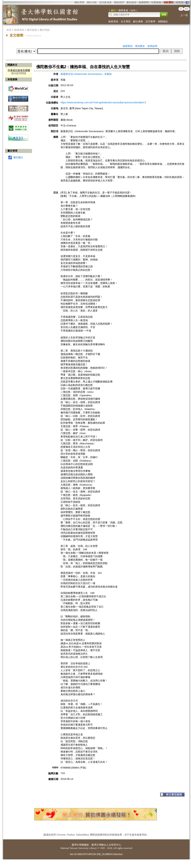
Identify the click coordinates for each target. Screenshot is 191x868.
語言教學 (150, 21)
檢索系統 (113, 21)
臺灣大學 (77, 845)
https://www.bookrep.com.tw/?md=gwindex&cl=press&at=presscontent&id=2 (103, 102)
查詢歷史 (140, 46)
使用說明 (152, 46)
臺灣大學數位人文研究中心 (106, 845)
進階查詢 (128, 46)
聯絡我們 (119, 2)
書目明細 (45, 30)
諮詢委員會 (105, 2)
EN (187, 9)
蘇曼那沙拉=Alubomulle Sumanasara (82, 74)
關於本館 (92, 2)
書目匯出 (18, 157)
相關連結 (163, 21)
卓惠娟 (108, 74)
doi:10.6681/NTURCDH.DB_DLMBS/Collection (96, 854)
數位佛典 (138, 21)
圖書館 (85, 845)
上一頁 (184, 15)
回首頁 (180, 2)
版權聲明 (144, 2)
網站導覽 (79, 2)
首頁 (9, 30)
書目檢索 (32, 30)
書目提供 (131, 2)
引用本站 (156, 2)
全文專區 (126, 21)
